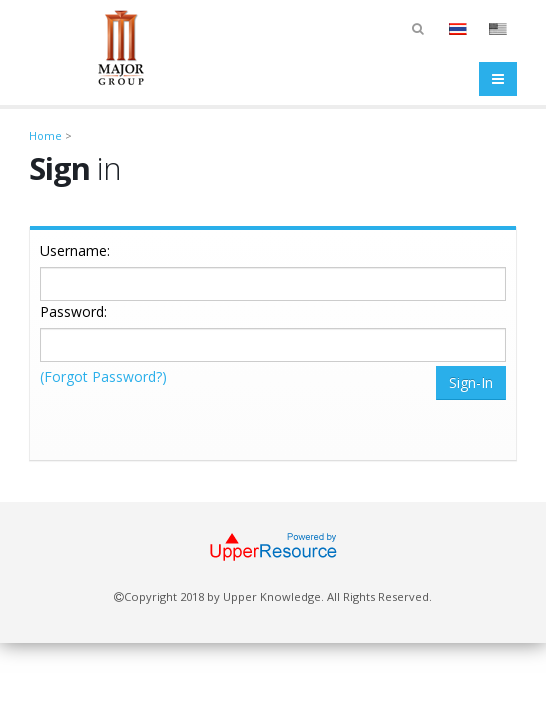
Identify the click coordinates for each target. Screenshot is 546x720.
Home (45, 135)
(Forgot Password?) (103, 376)
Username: (75, 250)
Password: (73, 311)
